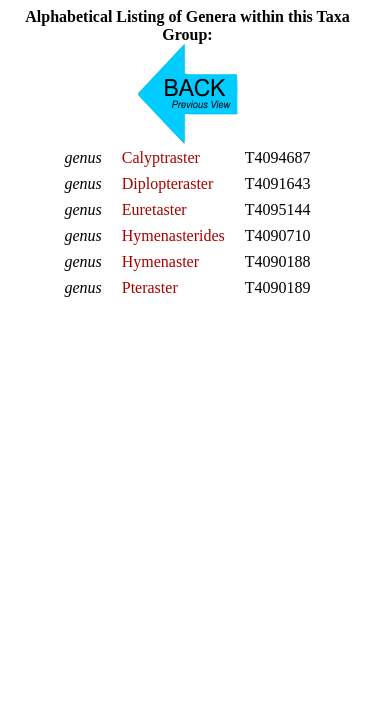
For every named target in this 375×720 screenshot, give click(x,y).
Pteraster (150, 287)
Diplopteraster (168, 183)
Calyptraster (161, 157)
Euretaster (154, 209)
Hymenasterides (173, 235)
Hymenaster (160, 261)
